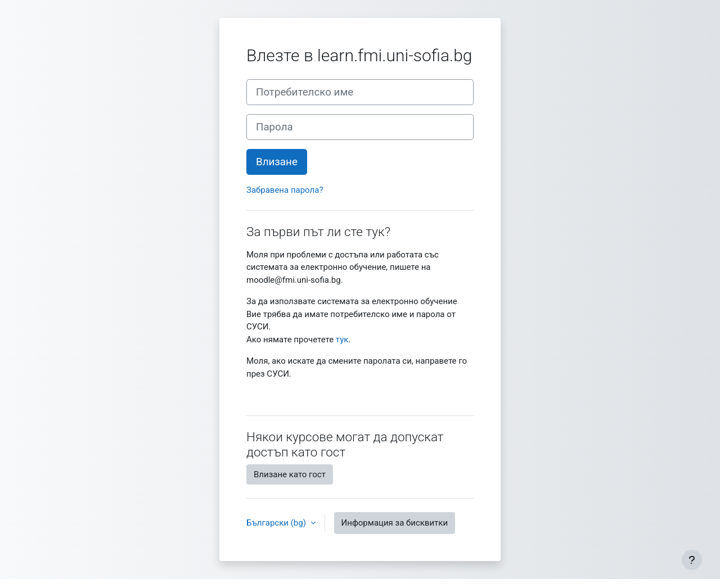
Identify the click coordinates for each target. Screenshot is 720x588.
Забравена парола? (285, 190)
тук (342, 340)
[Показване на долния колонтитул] (692, 560)
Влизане (277, 162)
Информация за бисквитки (395, 523)
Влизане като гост (290, 474)
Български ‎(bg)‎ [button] (277, 523)
